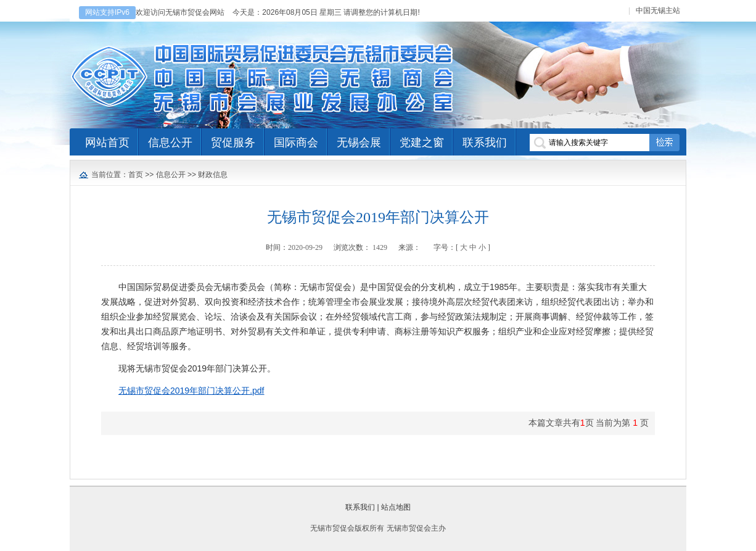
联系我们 (360, 507)
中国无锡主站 (658, 10)
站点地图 (396, 507)
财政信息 (213, 175)
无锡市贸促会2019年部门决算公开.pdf (191, 391)
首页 (136, 175)
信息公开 (171, 175)
